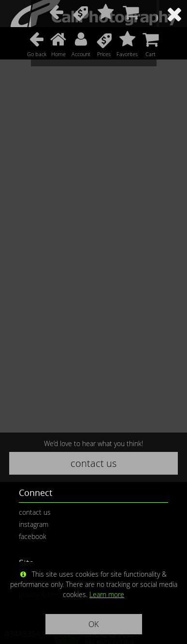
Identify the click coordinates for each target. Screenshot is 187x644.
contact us (93, 463)
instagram (34, 524)
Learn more (107, 594)
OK (93, 624)
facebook (33, 536)
